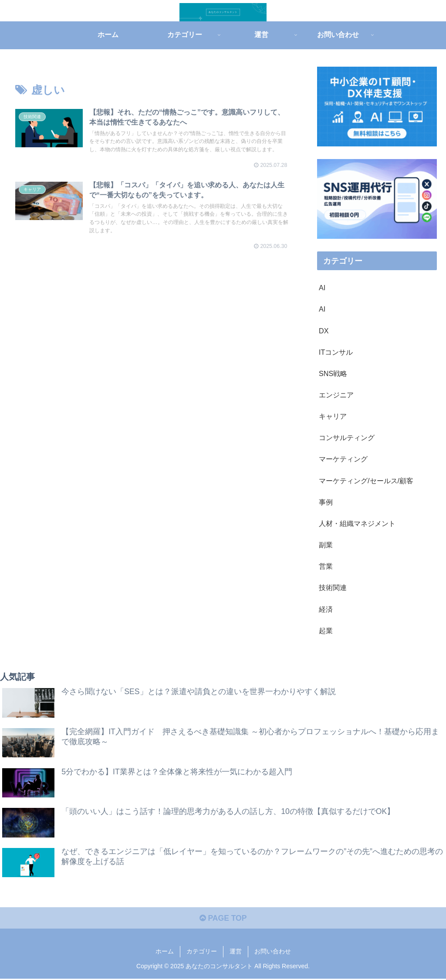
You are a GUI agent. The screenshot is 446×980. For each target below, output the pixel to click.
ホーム (165, 953)
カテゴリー (202, 953)
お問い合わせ (273, 953)
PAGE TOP (223, 919)
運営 (236, 953)
